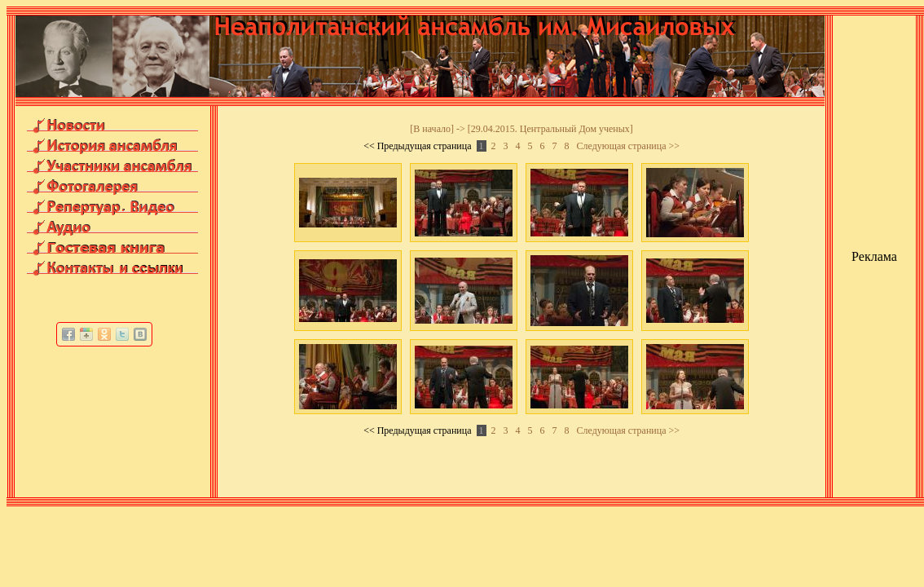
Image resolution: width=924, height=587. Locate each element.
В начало (432, 129)
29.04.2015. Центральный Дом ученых (550, 129)
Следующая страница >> (629, 146)
